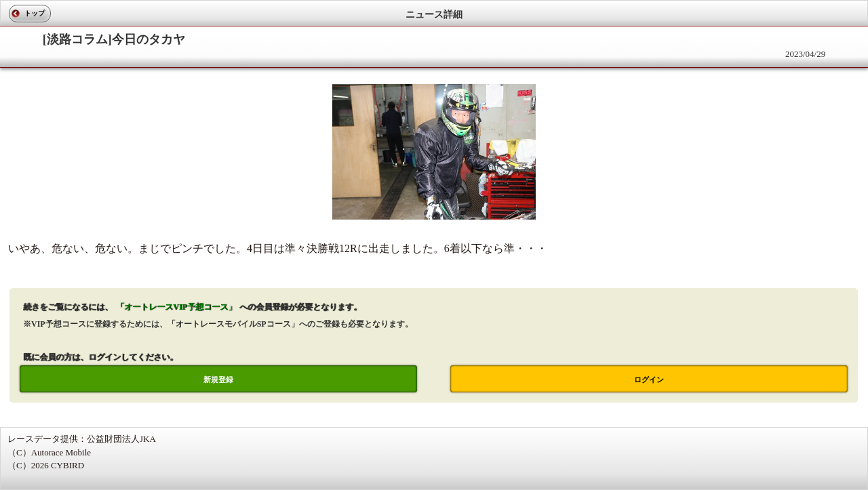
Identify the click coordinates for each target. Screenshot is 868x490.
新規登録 (218, 380)
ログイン (649, 380)
